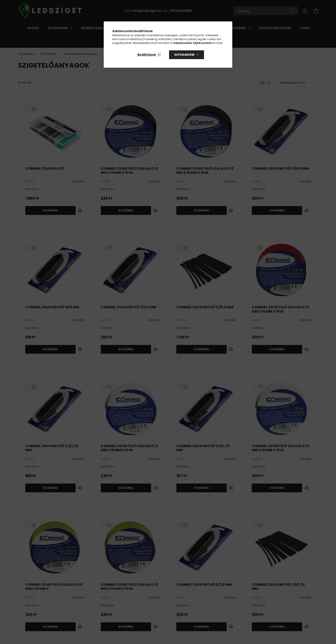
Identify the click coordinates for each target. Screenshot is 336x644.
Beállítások (147, 55)
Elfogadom (184, 55)
